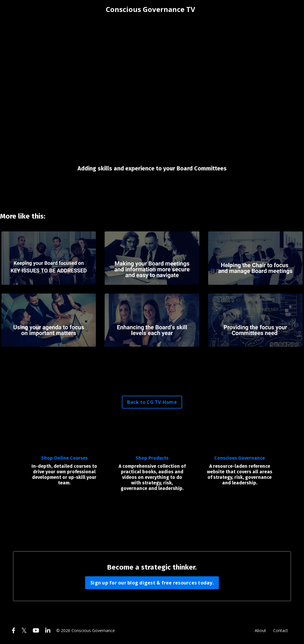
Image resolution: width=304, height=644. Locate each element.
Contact (281, 630)
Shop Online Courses (64, 458)
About (260, 630)
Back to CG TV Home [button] (152, 402)
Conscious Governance (240, 458)
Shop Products (152, 458)
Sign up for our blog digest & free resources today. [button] (152, 583)
